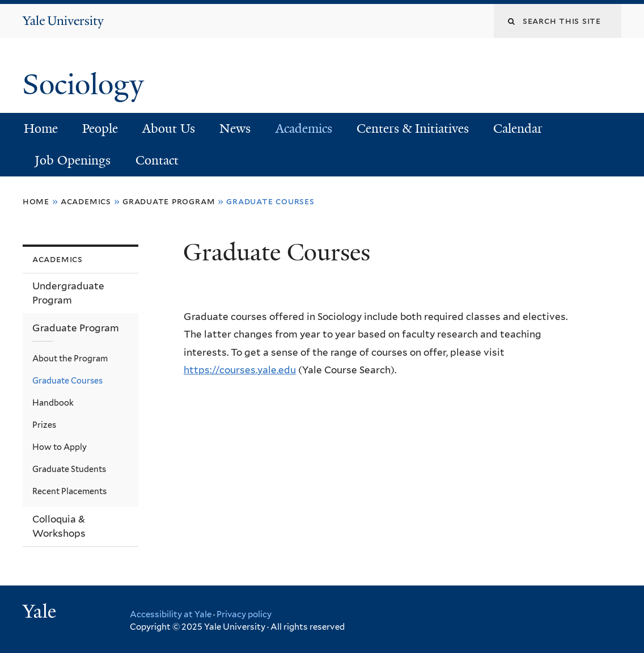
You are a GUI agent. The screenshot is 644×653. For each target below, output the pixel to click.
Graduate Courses (67, 380)
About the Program (70, 358)
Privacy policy (244, 614)
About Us (169, 129)
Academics (304, 129)
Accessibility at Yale (171, 614)
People (100, 129)
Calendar (518, 129)
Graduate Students (69, 469)
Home (41, 129)
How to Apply (60, 447)
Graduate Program (169, 201)
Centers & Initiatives (413, 129)
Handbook (53, 403)
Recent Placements (69, 491)
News (235, 129)
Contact (157, 160)
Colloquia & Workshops (59, 526)
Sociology (87, 85)
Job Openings (73, 160)
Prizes (44, 425)
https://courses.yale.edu (240, 370)
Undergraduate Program (68, 293)
